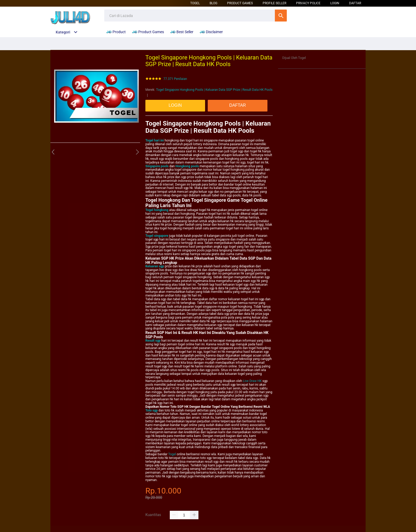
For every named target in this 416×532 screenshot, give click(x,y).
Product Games (240, 3)
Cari (281, 16)
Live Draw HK (252, 381)
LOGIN (335, 3)
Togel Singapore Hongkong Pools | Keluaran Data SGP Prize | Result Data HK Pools (214, 90)
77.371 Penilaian (175, 79)
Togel (195, 3)
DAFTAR (355, 3)
